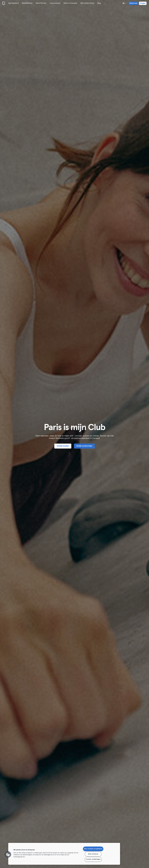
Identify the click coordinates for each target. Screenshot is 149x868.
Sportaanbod (13, 3)
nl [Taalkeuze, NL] (125, 3)
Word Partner (41, 3)
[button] (8, 854)
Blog (99, 3)
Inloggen (143, 3)
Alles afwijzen (93, 854)
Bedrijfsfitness (27, 3)
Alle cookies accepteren (93, 849)
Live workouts (55, 3)
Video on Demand (70, 3)
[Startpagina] (3, 3)
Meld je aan (133, 3)
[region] (64, 854)
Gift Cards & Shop (87, 3)
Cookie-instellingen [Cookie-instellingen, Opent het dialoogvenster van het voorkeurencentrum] (93, 859)
